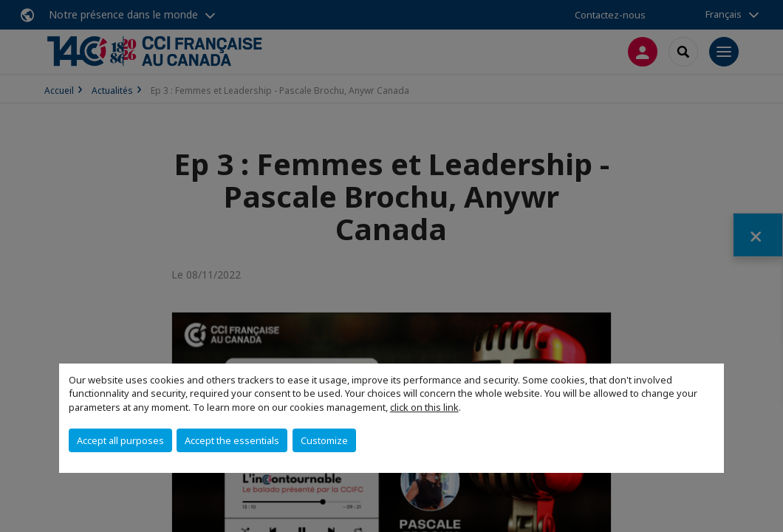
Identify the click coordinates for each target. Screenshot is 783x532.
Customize (324, 440)
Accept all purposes (120, 440)
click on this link (424, 407)
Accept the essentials (232, 440)
